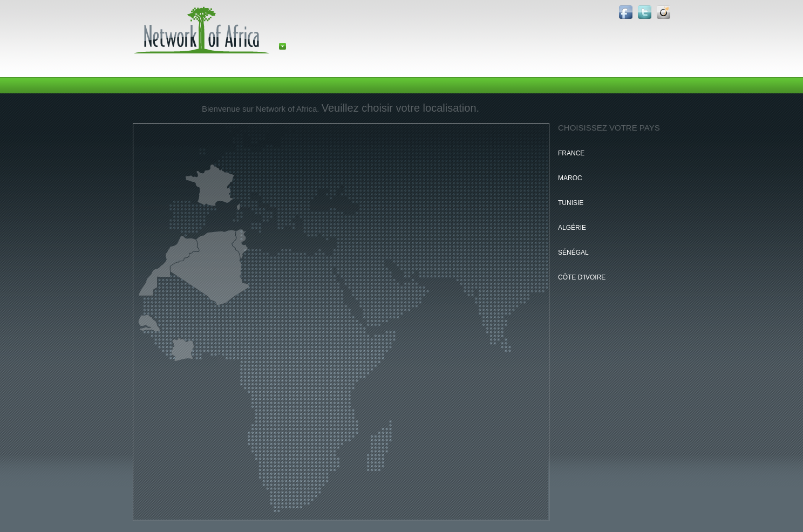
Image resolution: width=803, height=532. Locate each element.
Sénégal (573, 253)
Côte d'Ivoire (582, 277)
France (571, 153)
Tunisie (571, 203)
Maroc (570, 178)
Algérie (572, 228)
